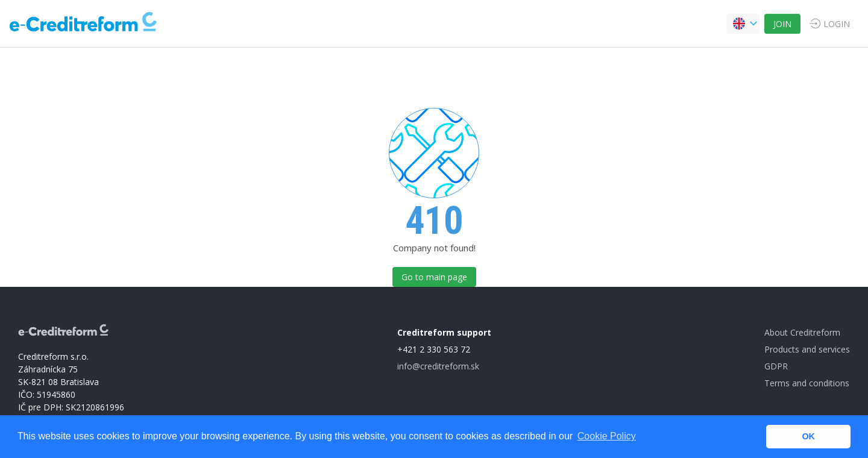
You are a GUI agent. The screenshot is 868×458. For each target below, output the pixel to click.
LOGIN (837, 24)
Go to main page (434, 277)
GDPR (776, 366)
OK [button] (808, 436)
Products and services (807, 349)
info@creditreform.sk (438, 366)
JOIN (782, 24)
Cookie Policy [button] (607, 436)
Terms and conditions (807, 383)
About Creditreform (802, 332)
